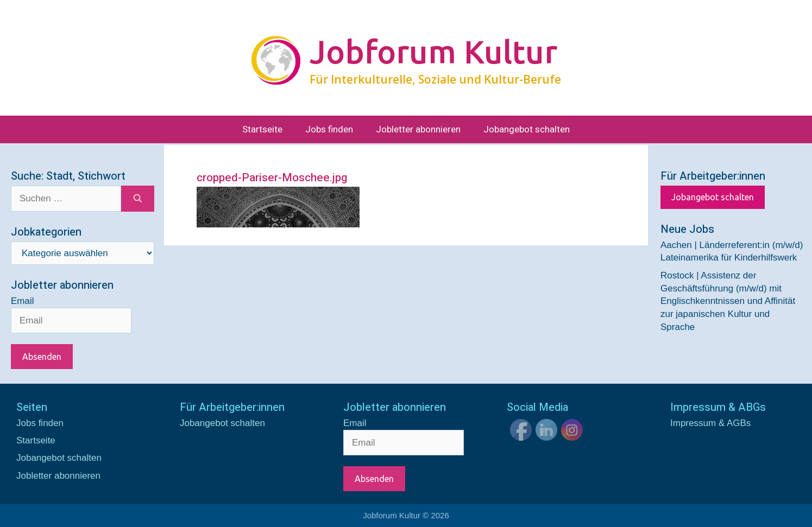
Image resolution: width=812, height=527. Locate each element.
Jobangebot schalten (527, 129)
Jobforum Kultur (433, 52)
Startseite (262, 129)
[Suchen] (138, 199)
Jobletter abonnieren (418, 129)
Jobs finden (329, 129)
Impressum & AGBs (710, 423)
